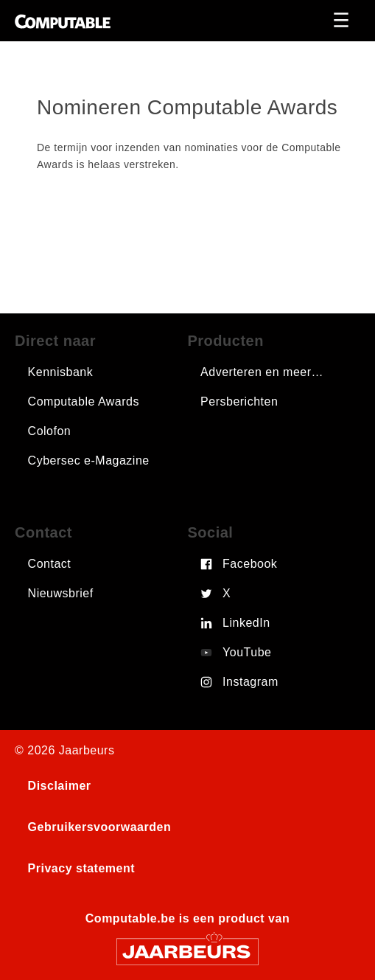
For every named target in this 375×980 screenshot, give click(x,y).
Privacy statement (81, 868)
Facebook (250, 564)
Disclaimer (60, 786)
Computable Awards (84, 402)
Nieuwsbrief (61, 593)
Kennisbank (61, 372)
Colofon (50, 431)
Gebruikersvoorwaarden (100, 827)
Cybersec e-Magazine (89, 461)
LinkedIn (246, 623)
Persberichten (239, 402)
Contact (50, 564)
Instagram (250, 682)
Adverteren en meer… (262, 372)
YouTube (247, 652)
